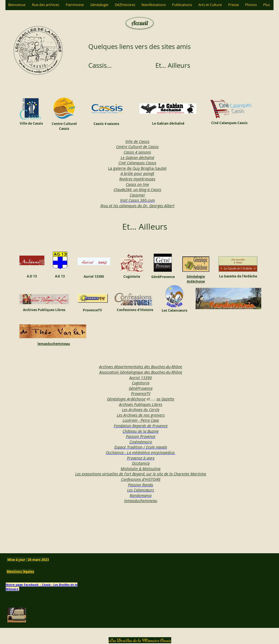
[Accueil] (140, 23)
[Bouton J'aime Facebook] (155, 524)
